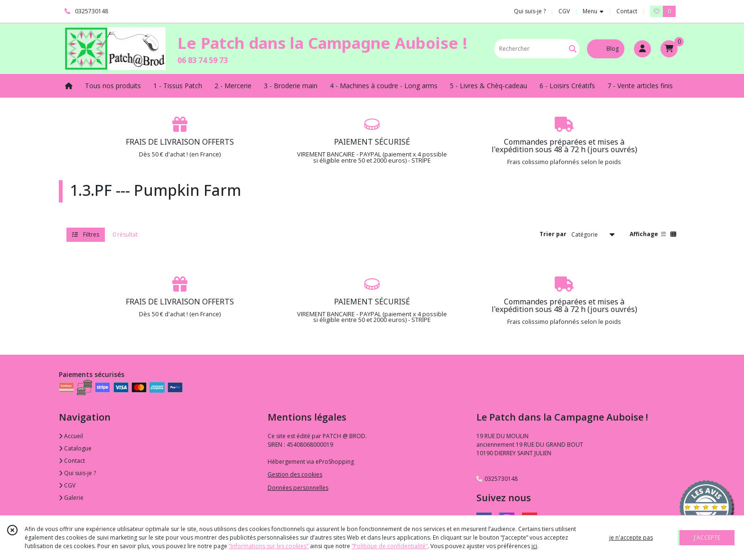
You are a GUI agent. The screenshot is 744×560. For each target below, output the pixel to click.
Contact (627, 11)
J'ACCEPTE (707, 537)
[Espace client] (642, 49)
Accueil (71, 436)
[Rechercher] (573, 49)
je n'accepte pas (631, 537)
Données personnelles (298, 488)
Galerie (71, 498)
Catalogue (75, 448)
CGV (67, 485)
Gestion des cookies (295, 474)
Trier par (553, 234)
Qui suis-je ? (77, 473)
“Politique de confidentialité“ (390, 546)
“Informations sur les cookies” (269, 546)
